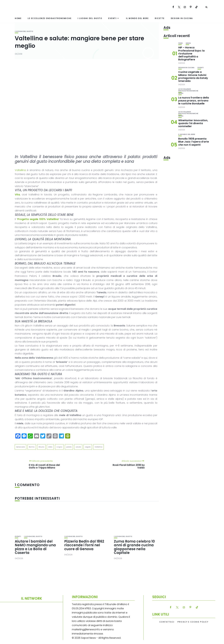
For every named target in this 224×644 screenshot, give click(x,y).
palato (69, 447)
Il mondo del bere (137, 18)
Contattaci (167, 622)
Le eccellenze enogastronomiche (50, 18)
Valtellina (20, 170)
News (188, 43)
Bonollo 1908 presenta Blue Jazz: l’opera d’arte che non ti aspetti (194, 142)
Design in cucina (182, 18)
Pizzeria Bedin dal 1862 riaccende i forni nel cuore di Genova (84, 545)
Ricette (160, 18)
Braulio (41, 447)
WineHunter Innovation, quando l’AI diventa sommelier (193, 123)
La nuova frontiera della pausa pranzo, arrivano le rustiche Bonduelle (194, 101)
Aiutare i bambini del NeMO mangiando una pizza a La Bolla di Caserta (35, 547)
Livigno (59, 447)
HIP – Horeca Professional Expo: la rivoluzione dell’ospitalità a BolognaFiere (191, 54)
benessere (21, 447)
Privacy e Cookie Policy (193, 622)
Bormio (32, 447)
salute (78, 447)
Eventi (112, 18)
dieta (50, 447)
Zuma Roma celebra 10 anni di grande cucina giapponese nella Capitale (134, 547)
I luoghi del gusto (90, 18)
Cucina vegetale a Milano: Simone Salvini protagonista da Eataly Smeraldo (193, 76)
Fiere (180, 43)
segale (88, 447)
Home (18, 18)
